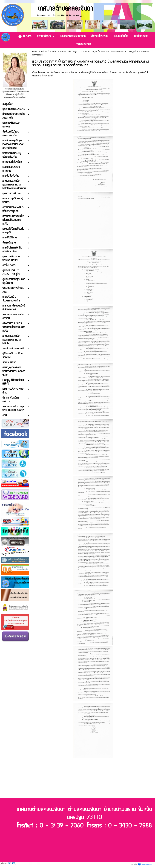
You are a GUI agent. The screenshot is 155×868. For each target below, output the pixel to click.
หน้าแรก (35, 52)
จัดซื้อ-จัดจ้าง (46, 52)
